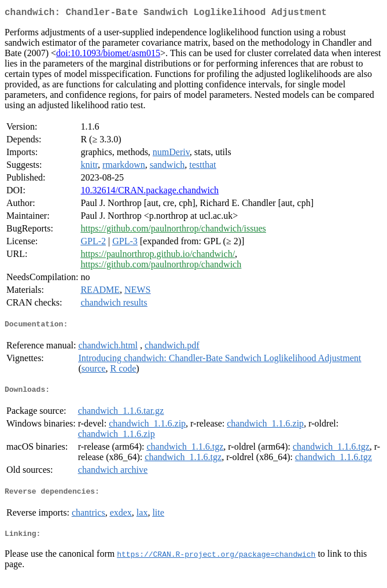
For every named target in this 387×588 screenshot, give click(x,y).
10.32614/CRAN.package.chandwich (150, 192)
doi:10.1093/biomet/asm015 (108, 55)
